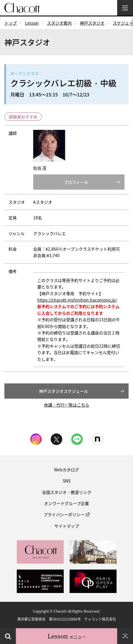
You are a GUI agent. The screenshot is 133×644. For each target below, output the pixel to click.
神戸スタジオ (92, 23)
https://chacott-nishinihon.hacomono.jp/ (77, 300)
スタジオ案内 (59, 23)
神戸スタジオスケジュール (64, 391)
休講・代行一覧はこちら (67, 405)
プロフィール (76, 182)
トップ (11, 23)
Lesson (32, 23)
